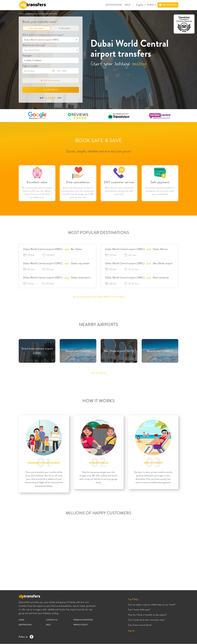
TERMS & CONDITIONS (83, 620)
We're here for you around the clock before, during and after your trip (119, 191)
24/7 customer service (119, 182)
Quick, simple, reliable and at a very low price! (98, 151)
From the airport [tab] (37, 28)
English (141, 5)
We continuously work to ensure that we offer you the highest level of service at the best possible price (37, 193)
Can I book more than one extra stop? (146, 620)
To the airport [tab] (65, 28)
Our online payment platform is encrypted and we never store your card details (160, 191)
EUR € (151, 5)
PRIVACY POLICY (81, 625)
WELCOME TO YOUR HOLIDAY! (44, 463)
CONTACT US (52, 620)
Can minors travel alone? (140, 625)
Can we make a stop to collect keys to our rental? (152, 605)
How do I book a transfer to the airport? (147, 615)
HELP (128, 5)
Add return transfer (51, 80)
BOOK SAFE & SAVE (99, 140)
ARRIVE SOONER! (153, 463)
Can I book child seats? (139, 610)
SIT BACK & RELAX (99, 463)
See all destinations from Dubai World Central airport (99, 297)
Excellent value (37, 182)
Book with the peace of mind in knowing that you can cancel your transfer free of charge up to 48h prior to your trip (78, 193)
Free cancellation (78, 182)
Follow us (25, 637)
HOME (21, 14)
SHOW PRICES (51, 90)
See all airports (99, 373)
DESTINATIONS (115, 5)
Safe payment (160, 182)
